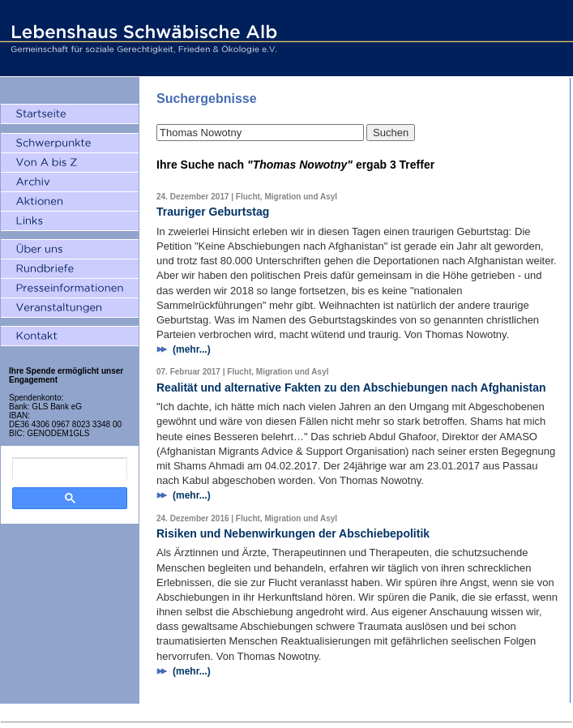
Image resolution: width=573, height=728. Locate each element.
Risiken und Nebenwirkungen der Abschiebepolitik (293, 533)
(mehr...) (192, 349)
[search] (70, 469)
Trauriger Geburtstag (213, 212)
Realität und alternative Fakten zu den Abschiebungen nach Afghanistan (351, 388)
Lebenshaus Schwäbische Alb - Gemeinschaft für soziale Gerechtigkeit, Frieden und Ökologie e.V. (142, 38)
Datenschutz (312, 713)
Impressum (259, 713)
